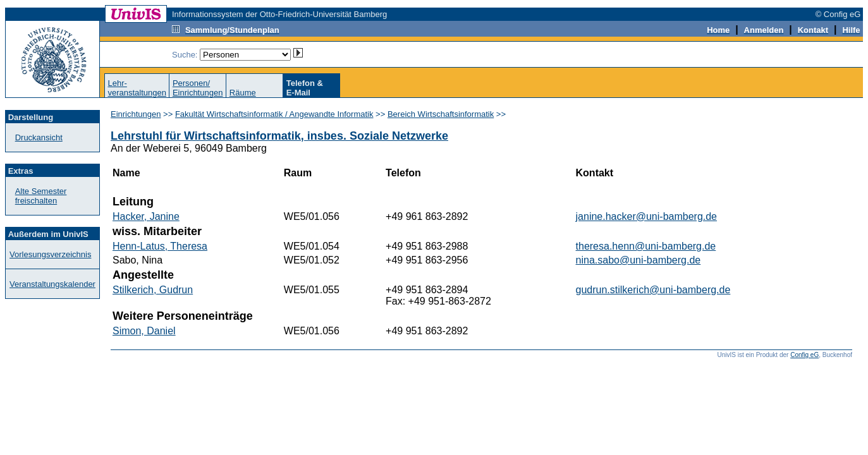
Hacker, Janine (146, 216)
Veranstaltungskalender (52, 284)
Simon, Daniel (144, 331)
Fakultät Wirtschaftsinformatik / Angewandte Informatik (274, 114)
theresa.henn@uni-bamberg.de (646, 246)
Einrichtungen (136, 114)
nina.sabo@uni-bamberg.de (639, 260)
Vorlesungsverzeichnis (50, 254)
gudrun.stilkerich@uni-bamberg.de (653, 290)
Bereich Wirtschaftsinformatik (441, 114)
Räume (243, 93)
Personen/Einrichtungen (198, 88)
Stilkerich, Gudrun (153, 290)
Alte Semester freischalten (41, 196)
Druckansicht (39, 137)
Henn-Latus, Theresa (160, 246)
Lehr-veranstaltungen (137, 88)
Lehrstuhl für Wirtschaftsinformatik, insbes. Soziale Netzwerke (279, 136)
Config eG (804, 355)
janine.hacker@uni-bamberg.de (646, 216)
